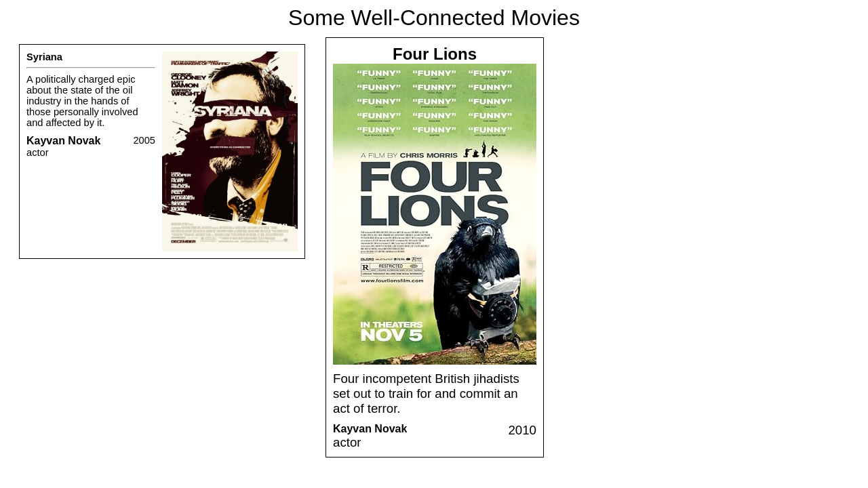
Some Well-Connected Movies (434, 18)
